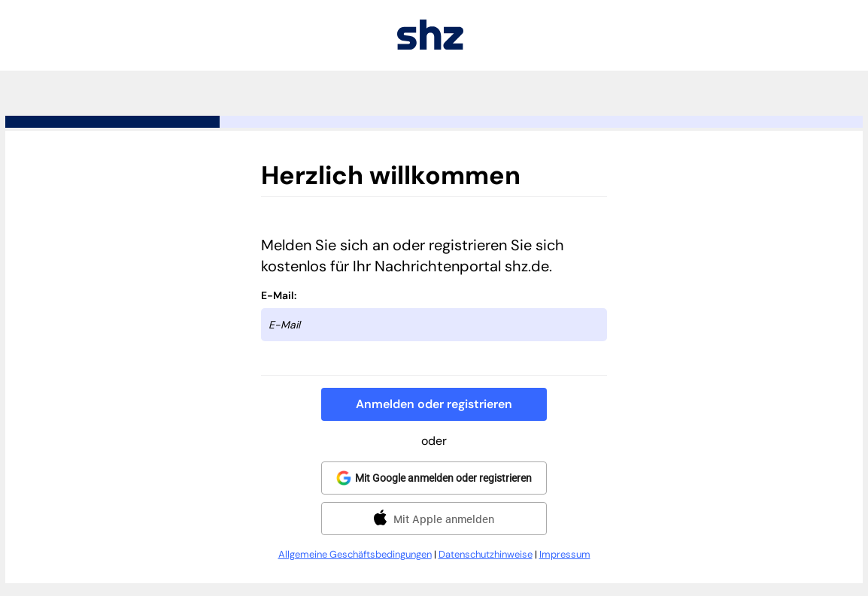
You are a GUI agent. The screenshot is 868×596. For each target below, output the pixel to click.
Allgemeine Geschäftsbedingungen (355, 554)
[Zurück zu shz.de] (430, 45)
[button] (434, 404)
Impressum (565, 554)
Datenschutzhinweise (486, 554)
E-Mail (278, 295)
